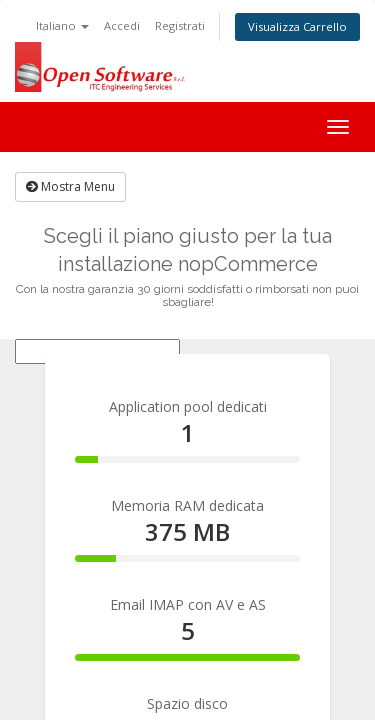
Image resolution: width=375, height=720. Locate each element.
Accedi (122, 25)
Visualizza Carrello (297, 26)
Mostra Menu (70, 186)
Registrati (180, 25)
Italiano (62, 25)
